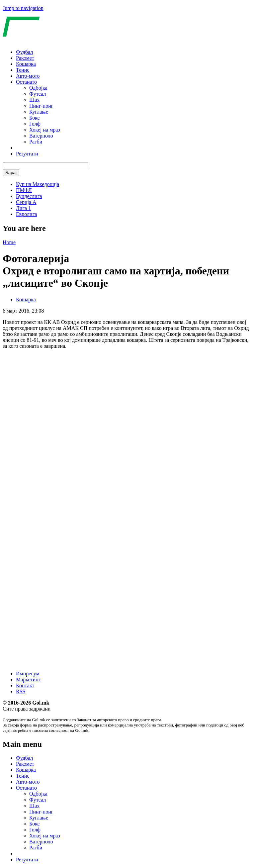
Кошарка (26, 64)
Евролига (26, 214)
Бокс (35, 118)
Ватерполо (41, 136)
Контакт (25, 685)
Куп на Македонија (38, 184)
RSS (21, 691)
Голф (35, 124)
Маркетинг (28, 679)
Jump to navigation (23, 8)
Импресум (28, 674)
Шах (34, 100)
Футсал (38, 94)
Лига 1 (23, 208)
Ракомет (25, 58)
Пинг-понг (41, 106)
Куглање (39, 112)
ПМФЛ (24, 190)
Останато (26, 82)
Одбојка (38, 88)
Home (9, 242)
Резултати (27, 154)
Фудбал (24, 52)
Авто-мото (28, 76)
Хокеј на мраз (45, 130)
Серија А (26, 202)
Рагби (36, 142)
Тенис (23, 70)
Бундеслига (29, 196)
